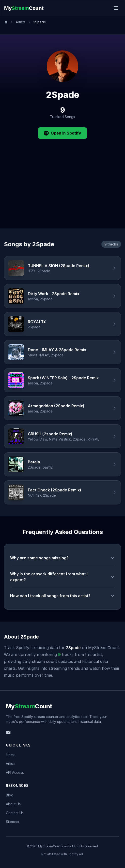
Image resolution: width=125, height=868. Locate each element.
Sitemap (12, 822)
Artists (21, 22)
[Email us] (8, 732)
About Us (13, 804)
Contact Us (15, 813)
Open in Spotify (62, 133)
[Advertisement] (62, 192)
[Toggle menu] (116, 8)
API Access (15, 772)
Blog (10, 795)
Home (11, 755)
